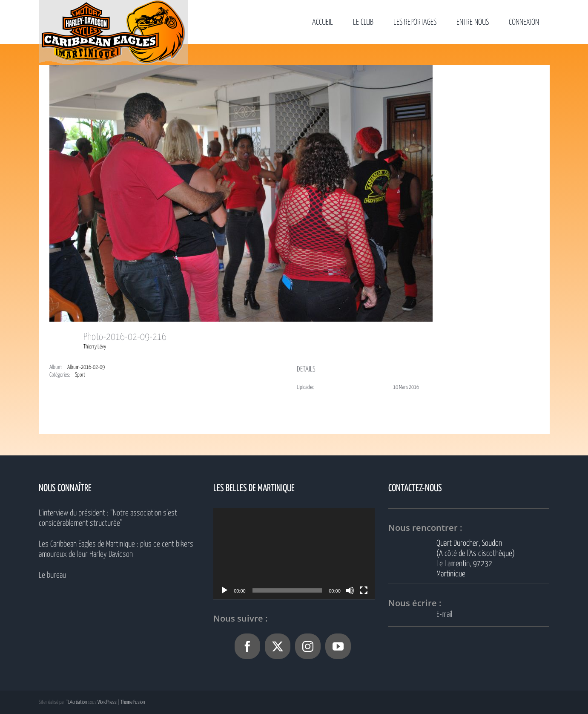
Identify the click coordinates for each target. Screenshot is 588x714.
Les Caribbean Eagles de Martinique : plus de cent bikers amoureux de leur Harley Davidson (116, 549)
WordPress (107, 702)
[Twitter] (278, 646)
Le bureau (52, 575)
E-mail (444, 615)
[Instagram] (308, 646)
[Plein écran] (364, 590)
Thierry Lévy (95, 347)
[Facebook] (247, 646)
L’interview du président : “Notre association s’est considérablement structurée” (108, 518)
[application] (294, 554)
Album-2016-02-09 (86, 367)
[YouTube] (338, 646)
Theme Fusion (133, 702)
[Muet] (350, 590)
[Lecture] (224, 590)
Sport (80, 375)
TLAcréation (76, 702)
